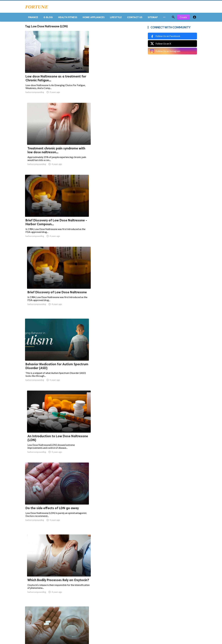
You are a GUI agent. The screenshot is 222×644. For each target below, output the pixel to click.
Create (183, 18)
